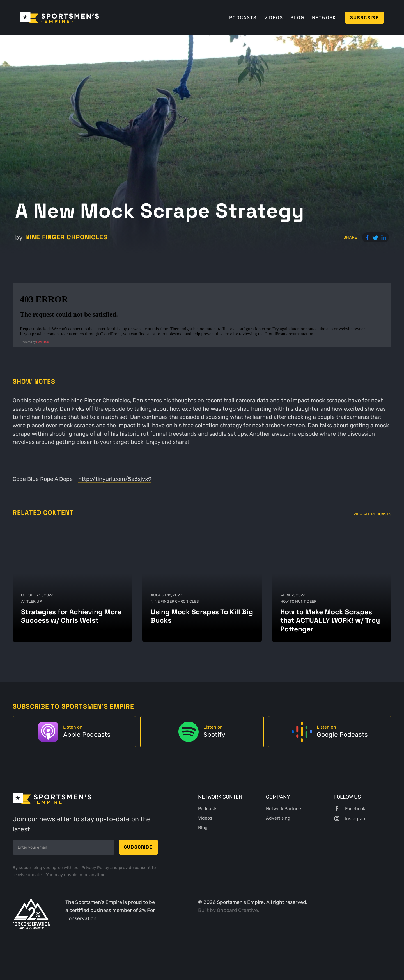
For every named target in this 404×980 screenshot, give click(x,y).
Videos (274, 18)
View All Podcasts (372, 514)
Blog (297, 18)
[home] (60, 18)
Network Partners (284, 809)
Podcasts (243, 18)
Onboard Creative (237, 910)
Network (324, 18)
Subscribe (364, 18)
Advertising (278, 818)
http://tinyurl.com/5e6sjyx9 (115, 479)
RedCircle (43, 342)
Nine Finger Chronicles (66, 237)
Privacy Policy (96, 868)
